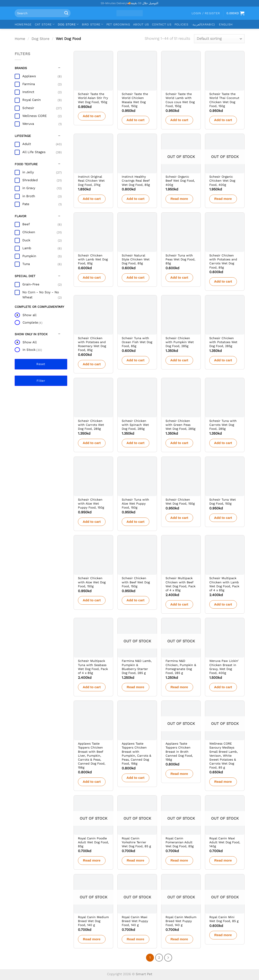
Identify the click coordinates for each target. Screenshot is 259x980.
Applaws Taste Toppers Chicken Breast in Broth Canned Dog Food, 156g (179, 752)
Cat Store (45, 24)
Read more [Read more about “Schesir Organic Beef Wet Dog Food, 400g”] (179, 199)
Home (20, 39)
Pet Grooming (118, 24)
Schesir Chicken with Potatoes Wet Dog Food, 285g (223, 342)
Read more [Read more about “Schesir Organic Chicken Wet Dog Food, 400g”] (223, 199)
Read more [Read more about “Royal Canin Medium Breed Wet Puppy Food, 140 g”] (179, 939)
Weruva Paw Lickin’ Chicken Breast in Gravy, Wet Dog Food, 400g (224, 667)
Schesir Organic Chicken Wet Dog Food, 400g (222, 181)
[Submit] (66, 13)
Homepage (23, 24)
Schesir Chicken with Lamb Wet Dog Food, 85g (93, 259)
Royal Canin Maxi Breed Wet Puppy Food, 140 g (135, 921)
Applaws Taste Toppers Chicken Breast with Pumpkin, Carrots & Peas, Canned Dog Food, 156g (137, 753)
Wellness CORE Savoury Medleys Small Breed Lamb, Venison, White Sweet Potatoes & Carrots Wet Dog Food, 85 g (224, 755)
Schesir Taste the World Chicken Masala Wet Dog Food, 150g (135, 100)
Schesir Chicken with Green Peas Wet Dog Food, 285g (180, 425)
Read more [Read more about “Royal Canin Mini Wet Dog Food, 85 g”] (223, 935)
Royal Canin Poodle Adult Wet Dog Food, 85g (93, 842)
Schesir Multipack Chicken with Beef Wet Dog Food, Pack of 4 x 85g (181, 584)
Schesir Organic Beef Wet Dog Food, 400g (180, 181)
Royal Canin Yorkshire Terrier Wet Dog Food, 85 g (136, 842)
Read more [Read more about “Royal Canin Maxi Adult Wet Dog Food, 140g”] (223, 860)
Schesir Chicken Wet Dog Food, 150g (180, 502)
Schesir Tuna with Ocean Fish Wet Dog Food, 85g (137, 342)
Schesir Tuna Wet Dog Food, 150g (223, 502)
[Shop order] (219, 39)
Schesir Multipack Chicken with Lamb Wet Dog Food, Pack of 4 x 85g (224, 584)
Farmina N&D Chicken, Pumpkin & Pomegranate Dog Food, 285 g (181, 667)
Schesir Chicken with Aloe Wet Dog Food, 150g (92, 582)
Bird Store (93, 24)
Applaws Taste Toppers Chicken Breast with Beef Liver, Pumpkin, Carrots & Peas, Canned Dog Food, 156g (92, 755)
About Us (141, 24)
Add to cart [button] (92, 116)
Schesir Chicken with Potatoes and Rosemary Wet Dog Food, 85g (92, 344)
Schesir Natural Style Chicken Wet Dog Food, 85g (136, 259)
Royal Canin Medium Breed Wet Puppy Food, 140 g (181, 921)
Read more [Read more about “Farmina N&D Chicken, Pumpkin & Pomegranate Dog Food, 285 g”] (179, 687)
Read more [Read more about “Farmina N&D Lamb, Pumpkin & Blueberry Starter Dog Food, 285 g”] (136, 687)
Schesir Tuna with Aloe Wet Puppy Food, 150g (135, 503)
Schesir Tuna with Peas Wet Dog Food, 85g (180, 259)
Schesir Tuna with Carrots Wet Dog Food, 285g (223, 425)
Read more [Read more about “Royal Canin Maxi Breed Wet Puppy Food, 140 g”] (136, 939)
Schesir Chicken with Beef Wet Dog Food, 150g (136, 582)
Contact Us (162, 24)
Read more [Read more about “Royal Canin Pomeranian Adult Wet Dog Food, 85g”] (179, 860)
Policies (181, 24)
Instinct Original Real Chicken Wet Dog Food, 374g (91, 181)
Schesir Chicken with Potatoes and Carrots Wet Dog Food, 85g (223, 261)
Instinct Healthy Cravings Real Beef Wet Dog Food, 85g (136, 181)
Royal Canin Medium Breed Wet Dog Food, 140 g (93, 921)
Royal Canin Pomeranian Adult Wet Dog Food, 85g (180, 842)
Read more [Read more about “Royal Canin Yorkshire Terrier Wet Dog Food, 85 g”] (136, 860)
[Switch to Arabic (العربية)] (203, 24)
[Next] (168, 958)
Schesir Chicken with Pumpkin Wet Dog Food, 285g (180, 342)
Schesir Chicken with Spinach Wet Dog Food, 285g (135, 425)
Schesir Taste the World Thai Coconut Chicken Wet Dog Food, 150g (224, 100)
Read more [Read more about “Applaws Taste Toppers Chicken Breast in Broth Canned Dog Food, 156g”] (179, 774)
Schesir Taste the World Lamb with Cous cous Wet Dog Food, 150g (180, 100)
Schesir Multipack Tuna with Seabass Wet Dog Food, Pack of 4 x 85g (93, 667)
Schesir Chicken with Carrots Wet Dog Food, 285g (91, 425)
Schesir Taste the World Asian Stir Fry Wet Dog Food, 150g (93, 98)
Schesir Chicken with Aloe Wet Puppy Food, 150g (91, 503)
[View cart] (235, 13)
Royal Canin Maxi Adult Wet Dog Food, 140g (225, 842)
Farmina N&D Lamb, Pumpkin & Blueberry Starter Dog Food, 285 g (137, 667)
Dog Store (68, 24)
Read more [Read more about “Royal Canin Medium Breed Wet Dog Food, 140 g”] (92, 939)
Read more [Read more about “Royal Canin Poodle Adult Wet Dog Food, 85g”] (92, 860)
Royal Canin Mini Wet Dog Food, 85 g (224, 919)
